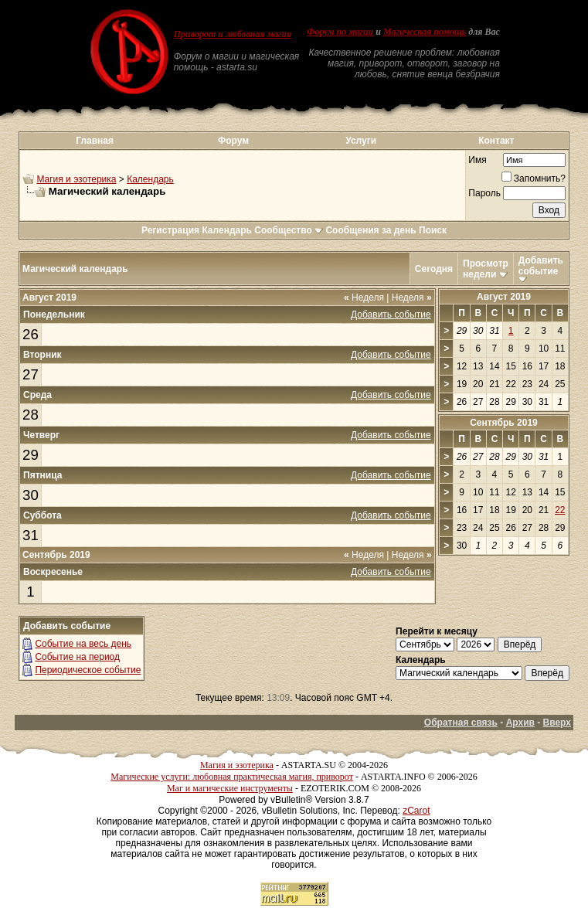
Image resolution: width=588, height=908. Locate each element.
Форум (233, 141)
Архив (520, 723)
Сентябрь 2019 (504, 423)
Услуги (361, 141)
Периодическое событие (88, 670)
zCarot (416, 811)
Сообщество (289, 230)
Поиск (433, 230)
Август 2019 (504, 297)
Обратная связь (461, 723)
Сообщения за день (370, 230)
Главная (95, 141)
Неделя (364, 298)
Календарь (150, 179)
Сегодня (434, 269)
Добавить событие (541, 266)
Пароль (484, 193)
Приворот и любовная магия (233, 34)
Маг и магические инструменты (230, 788)
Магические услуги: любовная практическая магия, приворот (232, 777)
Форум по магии (340, 32)
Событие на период (77, 657)
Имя (477, 160)
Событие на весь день (83, 644)
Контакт (496, 141)
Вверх (557, 723)
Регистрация (170, 230)
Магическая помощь (425, 32)
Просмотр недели (486, 269)
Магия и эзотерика (76, 179)
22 (560, 510)
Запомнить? (534, 179)
